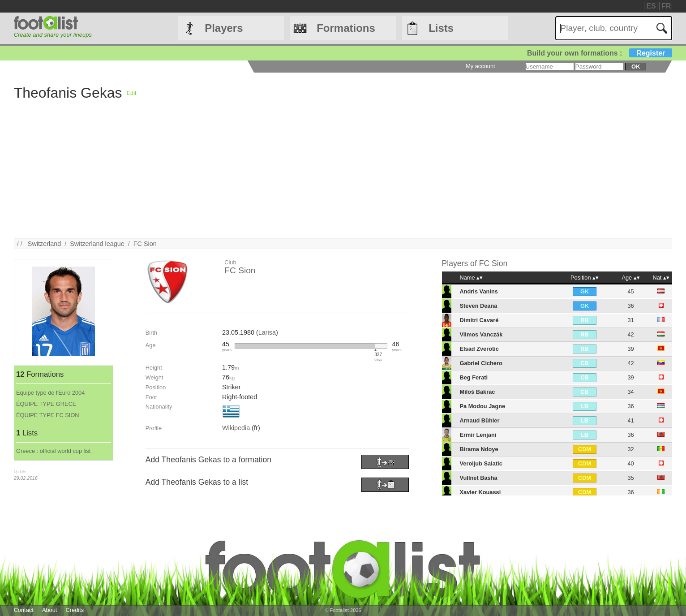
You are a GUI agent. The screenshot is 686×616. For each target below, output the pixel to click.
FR (666, 6)
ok (636, 67)
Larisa (267, 332)
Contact (24, 610)
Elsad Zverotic (479, 349)
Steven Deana (478, 306)
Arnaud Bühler (479, 420)
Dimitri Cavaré (479, 320)
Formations (346, 28)
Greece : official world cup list (53, 451)
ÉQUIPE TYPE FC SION (48, 415)
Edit (132, 93)
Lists (441, 28)
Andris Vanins (478, 291)
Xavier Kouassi (480, 492)
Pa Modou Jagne (482, 406)
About (49, 610)
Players (224, 28)
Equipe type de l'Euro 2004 (50, 393)
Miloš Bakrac (477, 392)
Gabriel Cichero (481, 363)
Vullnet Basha (478, 478)
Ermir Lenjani (478, 435)
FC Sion (145, 244)
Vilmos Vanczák (481, 334)
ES (651, 6)
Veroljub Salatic (481, 463)
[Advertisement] (395, 176)
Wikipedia (236, 428)
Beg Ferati (474, 377)
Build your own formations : (600, 53)
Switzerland (44, 244)
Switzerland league (97, 244)
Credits (75, 610)
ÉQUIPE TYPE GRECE (46, 404)
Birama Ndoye (479, 449)
